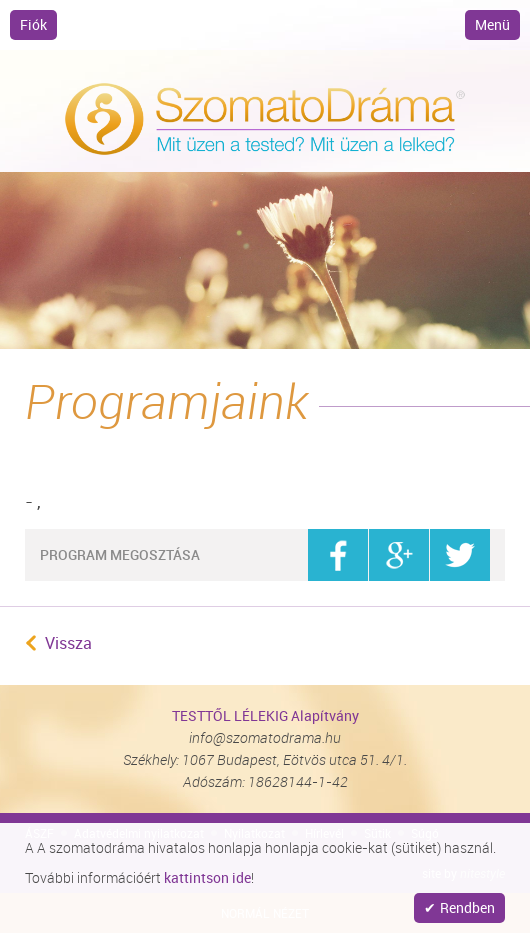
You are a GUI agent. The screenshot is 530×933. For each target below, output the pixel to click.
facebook (338, 555)
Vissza (68, 643)
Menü (492, 24)
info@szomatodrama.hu (265, 737)
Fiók (33, 24)
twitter (460, 555)
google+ (399, 555)
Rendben (467, 907)
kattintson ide (207, 877)
